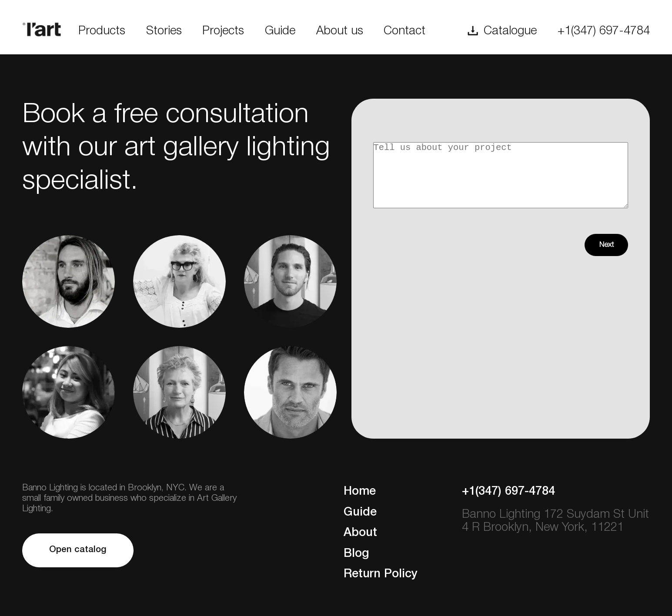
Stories (164, 31)
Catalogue (510, 31)
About (360, 533)
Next (607, 258)
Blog (356, 554)
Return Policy (381, 574)
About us (340, 31)
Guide (280, 31)
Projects (223, 31)
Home (360, 492)
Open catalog (78, 550)
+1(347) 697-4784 (604, 31)
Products (102, 31)
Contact (405, 31)
